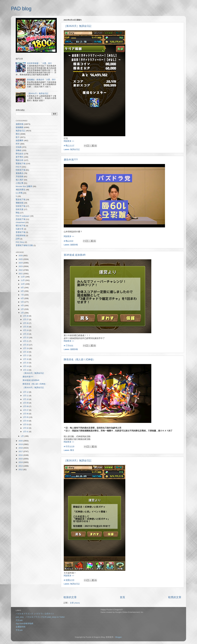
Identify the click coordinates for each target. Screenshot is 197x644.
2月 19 (26, 348)
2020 (21, 441)
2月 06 (26, 414)
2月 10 (26, 399)
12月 (23, 277)
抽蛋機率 (20, 141)
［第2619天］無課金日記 (78, 461)
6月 (23, 298)
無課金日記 (75, 149)
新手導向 (20, 157)
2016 (21, 455)
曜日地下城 (21, 226)
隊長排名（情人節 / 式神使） (80, 360)
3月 (23, 309)
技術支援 (20, 209)
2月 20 (26, 345)
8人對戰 (19, 193)
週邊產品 (20, 173)
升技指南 (20, 177)
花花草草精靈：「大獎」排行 (39, 63)
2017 (21, 451)
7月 (23, 295)
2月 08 (26, 406)
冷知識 (19, 147)
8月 (23, 291)
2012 (21, 470)
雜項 (72, 450)
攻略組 (19, 150)
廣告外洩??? (71, 160)
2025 (21, 259)
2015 (21, 459)
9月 (23, 288)
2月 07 (26, 410)
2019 (21, 444)
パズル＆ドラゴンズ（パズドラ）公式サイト (35, 614)
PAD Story (20, 242)
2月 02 (26, 428)
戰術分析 (20, 160)
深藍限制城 (21, 236)
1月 (23, 436)
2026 (21, 256)
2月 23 (26, 334)
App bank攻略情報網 (24, 624)
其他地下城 (21, 219)
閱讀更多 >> (69, 141)
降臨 (18, 213)
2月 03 (26, 424)
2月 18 (26, 352)
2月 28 (26, 316)
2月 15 (26, 363)
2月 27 (26, 319)
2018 (21, 448)
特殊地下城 (21, 170)
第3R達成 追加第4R (75, 255)
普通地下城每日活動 (24, 245)
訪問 (18, 239)
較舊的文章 (175, 597)
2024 (21, 263)
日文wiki (19, 620)
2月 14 (26, 366)
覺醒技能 (20, 203)
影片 (18, 137)
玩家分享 (20, 229)
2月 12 (26, 392)
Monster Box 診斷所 (24, 186)
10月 (23, 284)
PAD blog (21, 9)
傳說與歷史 (21, 190)
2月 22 (26, 338)
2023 (21, 266)
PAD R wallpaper (23, 216)
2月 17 (26, 355)
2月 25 (26, 327)
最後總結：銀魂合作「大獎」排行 (41, 80)
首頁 (122, 597)
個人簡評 (20, 180)
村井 (18, 144)
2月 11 (26, 396)
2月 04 (26, 421)
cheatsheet (20, 222)
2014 (21, 462)
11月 (23, 280)
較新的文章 (70, 597)
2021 (21, 274)
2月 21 (26, 341)
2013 (21, 466)
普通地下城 (21, 232)
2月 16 (26, 359)
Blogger (118, 637)
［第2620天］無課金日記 (78, 26)
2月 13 (26, 370)
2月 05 (26, 417)
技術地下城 (21, 206)
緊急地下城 (21, 200)
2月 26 (26, 323)
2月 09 (26, 403)
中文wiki (19, 630)
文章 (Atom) (75, 603)
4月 (23, 306)
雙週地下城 (21, 164)
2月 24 (26, 330)
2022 (21, 270)
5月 (23, 302)
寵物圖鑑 (20, 127)
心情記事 (20, 183)
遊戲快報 (74, 245)
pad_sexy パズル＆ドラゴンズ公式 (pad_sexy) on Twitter (40, 617)
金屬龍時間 (21, 627)
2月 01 (26, 432)
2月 (23, 313)
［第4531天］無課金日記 (38, 93)
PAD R (18, 167)
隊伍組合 (20, 154)
